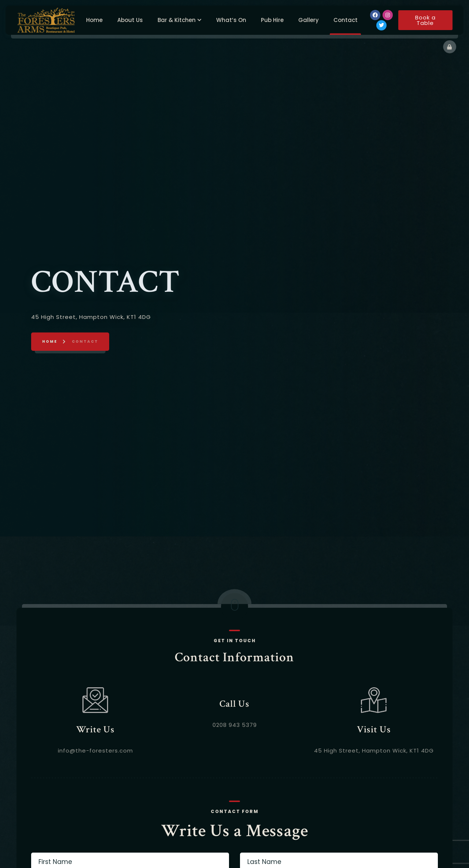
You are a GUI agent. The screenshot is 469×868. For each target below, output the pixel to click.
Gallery (309, 18)
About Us (130, 18)
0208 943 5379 (235, 752)
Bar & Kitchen (177, 18)
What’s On (231, 18)
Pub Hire (272, 18)
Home (94, 18)
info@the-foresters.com (95, 777)
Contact (346, 18)
